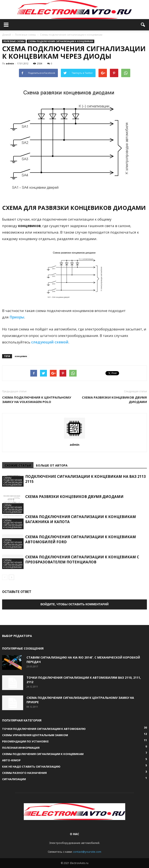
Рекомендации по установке (25, 741)
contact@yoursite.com (87, 852)
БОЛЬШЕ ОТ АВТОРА (52, 465)
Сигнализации (14, 779)
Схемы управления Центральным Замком (35, 735)
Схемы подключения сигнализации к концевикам (61, 41)
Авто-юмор (11, 760)
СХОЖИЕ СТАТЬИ (18, 465)
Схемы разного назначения (24, 773)
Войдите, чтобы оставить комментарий (74, 604)
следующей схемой (50, 342)
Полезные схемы (14, 41)
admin (10, 63)
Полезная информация (21, 748)
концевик (21, 356)
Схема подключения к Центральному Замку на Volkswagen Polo (37, 400)
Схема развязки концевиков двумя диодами (114, 400)
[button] (143, 25)
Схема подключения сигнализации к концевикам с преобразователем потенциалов (82, 559)
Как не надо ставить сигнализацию (31, 767)
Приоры (17, 317)
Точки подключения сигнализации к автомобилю (44, 729)
